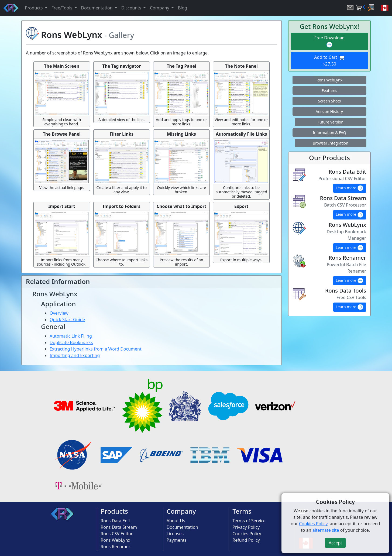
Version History (329, 111)
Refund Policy (246, 540)
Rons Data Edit (115, 521)
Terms (242, 511)
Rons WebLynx (329, 80)
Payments (177, 540)
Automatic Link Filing (71, 336)
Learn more (350, 188)
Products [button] (34, 8)
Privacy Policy (246, 527)
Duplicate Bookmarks (71, 342)
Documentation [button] (97, 8)
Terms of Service (249, 521)
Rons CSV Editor (117, 534)
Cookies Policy (247, 534)
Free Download (330, 41)
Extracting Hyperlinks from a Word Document (96, 349)
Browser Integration (331, 143)
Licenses (175, 534)
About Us (176, 521)
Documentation (182, 527)
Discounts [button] (132, 8)
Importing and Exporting (75, 355)
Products (114, 511)
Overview (59, 313)
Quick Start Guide (67, 320)
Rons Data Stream (119, 527)
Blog (183, 8)
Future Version (331, 122)
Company (181, 511)
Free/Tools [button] (63, 8)
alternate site (326, 530)
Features (330, 90)
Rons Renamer (115, 547)
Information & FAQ (329, 133)
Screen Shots (330, 101)
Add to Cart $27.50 (329, 61)
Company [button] (160, 8)
